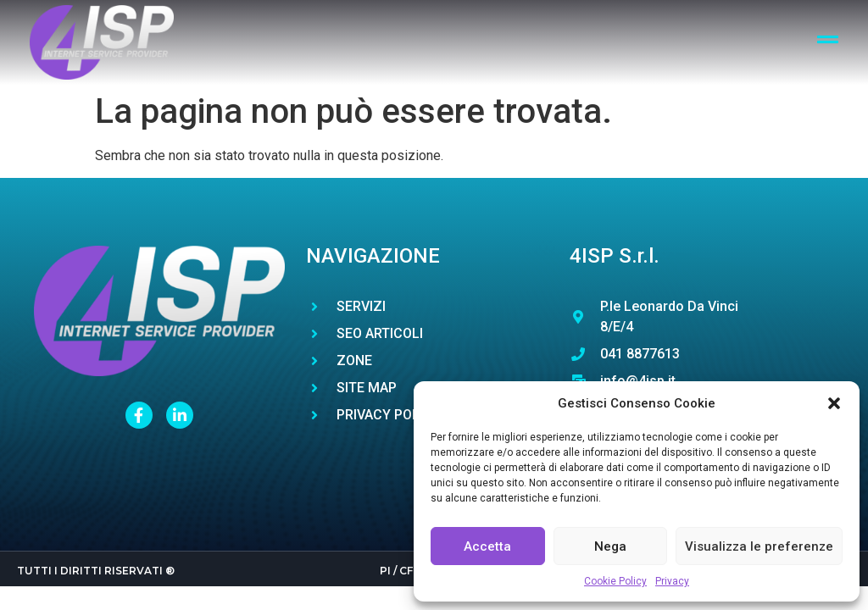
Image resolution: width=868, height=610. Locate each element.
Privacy (672, 581)
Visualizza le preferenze (759, 546)
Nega (610, 546)
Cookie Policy (615, 581)
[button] (834, 403)
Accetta (487, 546)
